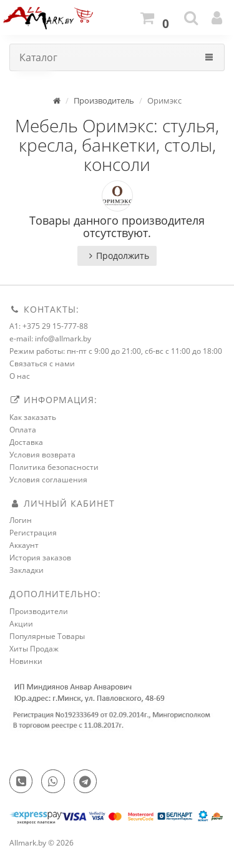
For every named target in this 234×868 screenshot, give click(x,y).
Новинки (26, 661)
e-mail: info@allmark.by (50, 339)
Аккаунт (24, 545)
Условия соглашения (48, 480)
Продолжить (117, 256)
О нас (20, 376)
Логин (21, 520)
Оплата (23, 430)
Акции (21, 624)
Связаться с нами (42, 363)
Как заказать (33, 417)
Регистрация (33, 533)
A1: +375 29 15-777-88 (49, 326)
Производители (39, 611)
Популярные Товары (47, 636)
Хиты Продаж (34, 649)
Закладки (27, 570)
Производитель (104, 100)
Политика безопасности (54, 467)
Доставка (26, 442)
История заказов (40, 558)
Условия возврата (42, 455)
